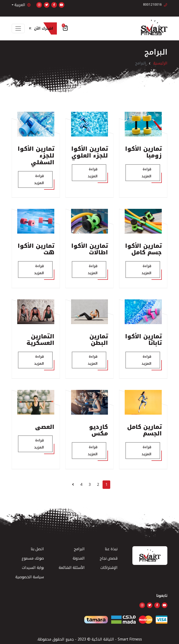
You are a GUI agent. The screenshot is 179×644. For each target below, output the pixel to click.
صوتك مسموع (33, 558)
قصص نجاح (109, 558)
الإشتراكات (109, 568)
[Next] (73, 485)
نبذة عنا (111, 549)
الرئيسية (160, 63)
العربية (23, 5)
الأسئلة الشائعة (72, 568)
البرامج (79, 549)
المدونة (79, 558)
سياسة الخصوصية (30, 577)
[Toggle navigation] (18, 28)
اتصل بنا (37, 549)
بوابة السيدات (33, 568)
